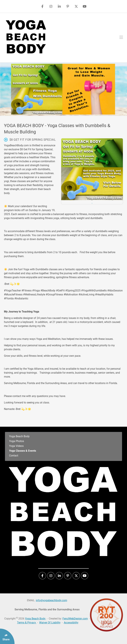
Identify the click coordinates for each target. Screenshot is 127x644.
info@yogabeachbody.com (52, 600)
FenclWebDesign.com (75, 619)
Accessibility (71, 623)
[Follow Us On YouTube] (85, 6)
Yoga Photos (17, 441)
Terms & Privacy (27, 623)
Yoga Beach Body (19, 436)
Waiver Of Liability (50, 623)
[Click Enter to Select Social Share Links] (7, 636)
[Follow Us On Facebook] (42, 6)
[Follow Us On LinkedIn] (59, 6)
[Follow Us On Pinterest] (68, 6)
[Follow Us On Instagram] (51, 6)
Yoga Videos (16, 446)
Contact (14, 456)
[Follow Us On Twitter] (76, 6)
